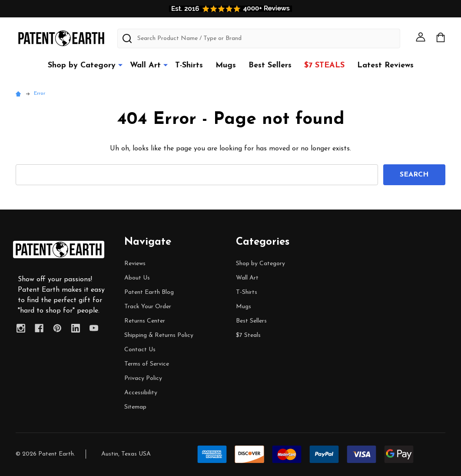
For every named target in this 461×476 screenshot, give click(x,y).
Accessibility (141, 393)
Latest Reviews (385, 65)
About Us (137, 278)
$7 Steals (324, 65)
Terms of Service (147, 364)
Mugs (226, 65)
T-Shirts (189, 65)
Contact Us (140, 350)
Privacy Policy (143, 378)
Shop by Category (82, 65)
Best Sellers (270, 65)
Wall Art (145, 65)
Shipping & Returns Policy (159, 335)
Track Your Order (148, 307)
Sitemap (135, 407)
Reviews (135, 264)
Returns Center (145, 321)
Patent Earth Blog (149, 292)
